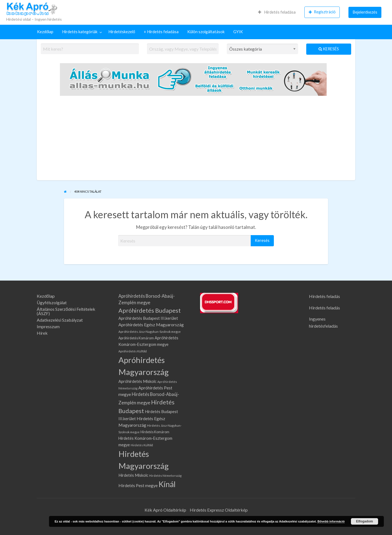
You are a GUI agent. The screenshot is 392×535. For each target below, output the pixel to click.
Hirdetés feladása (277, 12)
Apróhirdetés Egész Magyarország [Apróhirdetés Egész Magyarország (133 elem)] (151, 325)
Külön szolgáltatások (206, 32)
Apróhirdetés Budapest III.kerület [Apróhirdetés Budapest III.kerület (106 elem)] (148, 318)
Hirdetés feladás (324, 296)
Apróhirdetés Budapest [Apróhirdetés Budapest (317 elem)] (150, 310)
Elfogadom (365, 521)
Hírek (42, 333)
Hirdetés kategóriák (80, 32)
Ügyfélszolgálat (52, 303)
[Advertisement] (196, 139)
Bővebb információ (331, 521)
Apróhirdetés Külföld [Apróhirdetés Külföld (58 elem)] (133, 351)
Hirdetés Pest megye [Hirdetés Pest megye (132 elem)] (138, 485)
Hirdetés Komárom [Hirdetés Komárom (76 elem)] (155, 432)
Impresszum (48, 327)
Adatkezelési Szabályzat (60, 320)
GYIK (238, 32)
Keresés (329, 49)
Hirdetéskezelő (122, 32)
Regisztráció (322, 12)
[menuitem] (277, 12)
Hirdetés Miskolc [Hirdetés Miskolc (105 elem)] (133, 475)
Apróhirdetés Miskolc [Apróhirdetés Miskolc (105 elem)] (137, 381)
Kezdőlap (45, 32)
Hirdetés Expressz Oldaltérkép (219, 510)
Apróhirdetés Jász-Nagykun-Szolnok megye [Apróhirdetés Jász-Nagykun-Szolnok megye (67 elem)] (150, 332)
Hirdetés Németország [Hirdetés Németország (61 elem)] (165, 476)
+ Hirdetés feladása (161, 32)
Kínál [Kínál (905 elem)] (167, 484)
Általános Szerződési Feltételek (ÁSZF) (66, 311)
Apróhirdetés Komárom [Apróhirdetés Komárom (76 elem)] (136, 338)
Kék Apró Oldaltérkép (165, 510)
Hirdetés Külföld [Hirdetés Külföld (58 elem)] (142, 445)
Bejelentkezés (365, 12)
